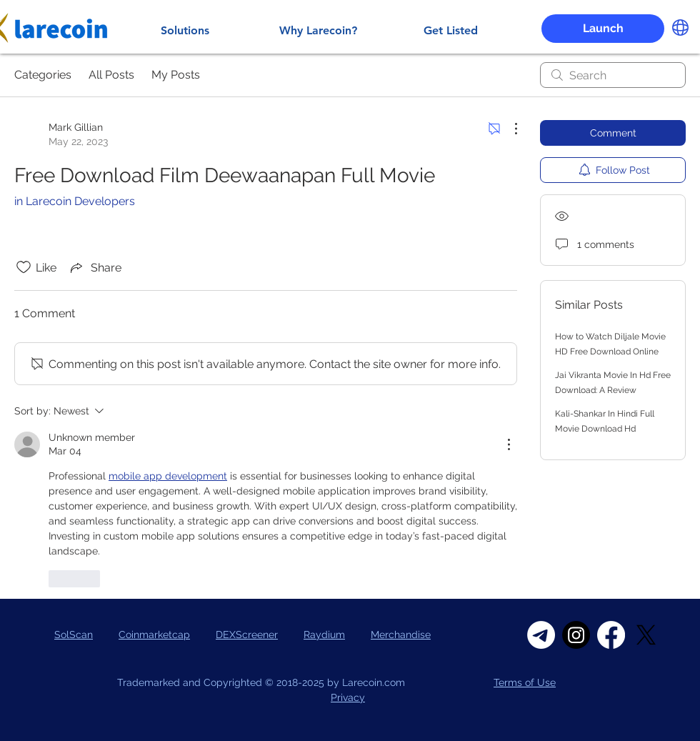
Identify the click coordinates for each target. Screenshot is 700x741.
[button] (603, 29)
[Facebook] (611, 635)
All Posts (111, 75)
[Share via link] (95, 267)
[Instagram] (576, 635)
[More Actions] (509, 129)
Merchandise (401, 635)
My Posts (176, 75)
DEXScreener (247, 635)
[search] (613, 75)
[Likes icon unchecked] (24, 267)
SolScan (74, 635)
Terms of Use (525, 682)
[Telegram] (541, 635)
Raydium (324, 635)
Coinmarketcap (154, 635)
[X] (646, 635)
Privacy (348, 697)
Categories (43, 75)
